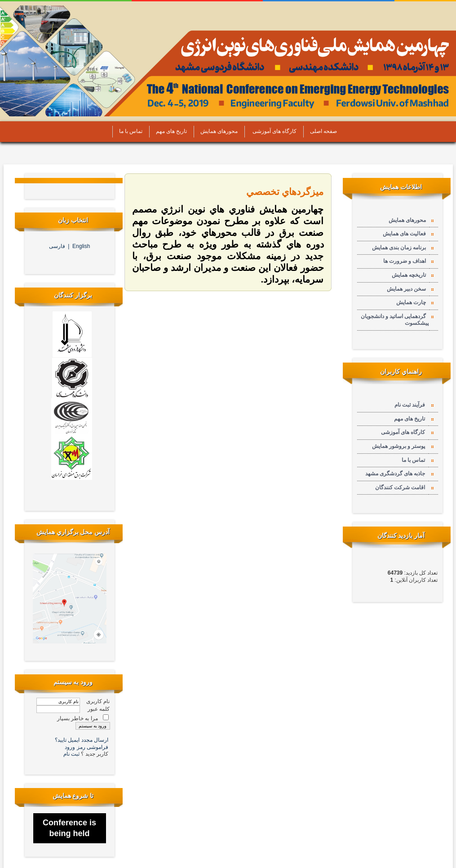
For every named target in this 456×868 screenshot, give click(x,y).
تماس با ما (129, 131)
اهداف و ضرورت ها (406, 261)
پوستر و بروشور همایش (400, 446)
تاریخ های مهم (169, 131)
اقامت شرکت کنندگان (401, 487)
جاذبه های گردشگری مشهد (396, 474)
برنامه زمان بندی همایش (400, 248)
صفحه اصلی (321, 131)
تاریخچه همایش (410, 275)
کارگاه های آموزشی (272, 131)
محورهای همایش (217, 131)
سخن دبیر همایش (408, 289)
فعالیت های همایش (406, 234)
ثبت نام (72, 754)
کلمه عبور (99, 709)
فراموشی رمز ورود (86, 747)
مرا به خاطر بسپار (77, 718)
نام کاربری (98, 701)
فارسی (59, 246)
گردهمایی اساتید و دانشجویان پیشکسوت (395, 320)
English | (79, 246)
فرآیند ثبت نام (411, 405)
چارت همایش (412, 302)
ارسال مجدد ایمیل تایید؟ (82, 740)
